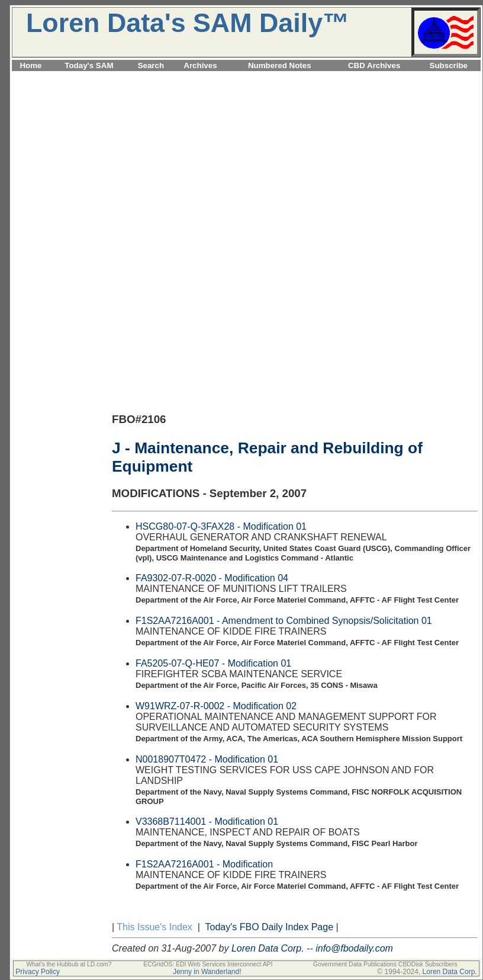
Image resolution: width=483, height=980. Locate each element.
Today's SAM (89, 65)
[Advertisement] (246, 156)
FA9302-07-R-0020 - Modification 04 (212, 578)
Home (30, 65)
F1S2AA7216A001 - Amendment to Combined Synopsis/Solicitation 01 (284, 621)
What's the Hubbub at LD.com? (69, 964)
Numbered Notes (280, 65)
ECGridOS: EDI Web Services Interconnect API (208, 964)
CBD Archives (374, 65)
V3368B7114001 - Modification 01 (207, 822)
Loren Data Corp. (268, 948)
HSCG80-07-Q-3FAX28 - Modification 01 (221, 526)
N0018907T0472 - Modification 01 (207, 759)
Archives (200, 65)
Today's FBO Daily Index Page (270, 927)
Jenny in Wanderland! (207, 972)
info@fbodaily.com (354, 948)
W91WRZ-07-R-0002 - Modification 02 (216, 706)
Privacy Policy (38, 972)
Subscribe (449, 65)
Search (151, 65)
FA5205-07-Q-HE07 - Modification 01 (213, 663)
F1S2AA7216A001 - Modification (204, 864)
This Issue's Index (154, 927)
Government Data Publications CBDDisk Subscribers (385, 964)
